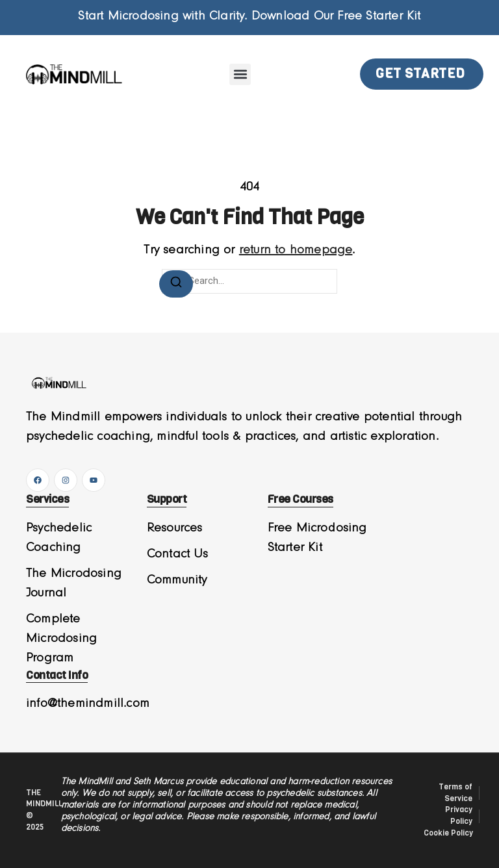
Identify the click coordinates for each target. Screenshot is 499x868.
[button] (240, 74)
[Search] (176, 284)
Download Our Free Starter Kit (336, 16)
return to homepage (296, 250)
